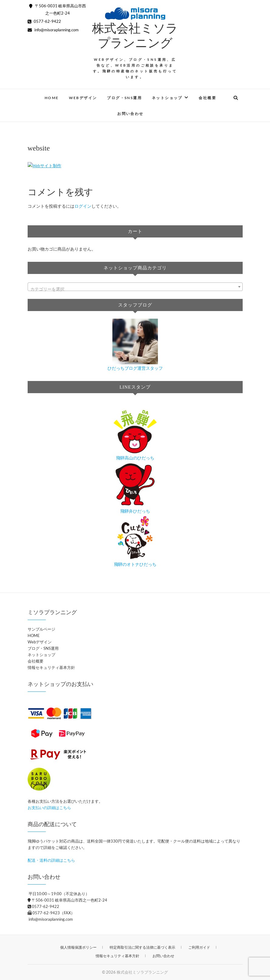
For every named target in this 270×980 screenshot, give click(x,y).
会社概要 (207, 98)
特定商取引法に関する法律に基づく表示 (142, 947)
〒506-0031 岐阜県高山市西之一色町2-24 (67, 900)
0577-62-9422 (44, 21)
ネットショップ (167, 98)
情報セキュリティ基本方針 (51, 667)
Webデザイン (83, 98)
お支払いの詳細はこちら (49, 808)
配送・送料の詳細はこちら (51, 860)
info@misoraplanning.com (53, 30)
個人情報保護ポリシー (78, 947)
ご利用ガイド (199, 947)
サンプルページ (41, 629)
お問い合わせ (130, 114)
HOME (52, 98)
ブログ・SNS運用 (124, 98)
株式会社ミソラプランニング (142, 972)
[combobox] (135, 287)
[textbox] (135, 289)
